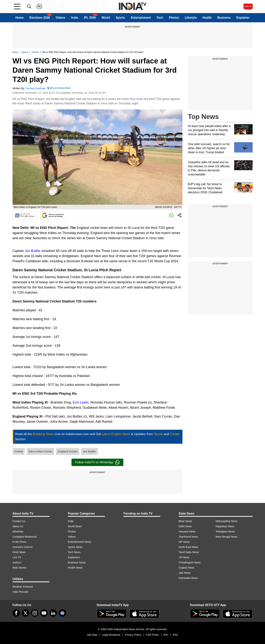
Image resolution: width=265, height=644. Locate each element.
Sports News (75, 547)
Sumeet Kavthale (36, 88)
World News (75, 526)
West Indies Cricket (40, 451)
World (106, 18)
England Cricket (68, 451)
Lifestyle (191, 18)
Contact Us (19, 521)
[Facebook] (16, 613)
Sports (120, 18)
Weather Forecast (23, 587)
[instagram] (35, 613)
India (75, 18)
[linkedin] (53, 613)
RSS (175, 635)
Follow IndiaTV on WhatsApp (97, 462)
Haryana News (187, 532)
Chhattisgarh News (190, 562)
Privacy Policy (133, 635)
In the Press (19, 542)
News (15, 52)
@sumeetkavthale (60, 88)
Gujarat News (187, 568)
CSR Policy (152, 635)
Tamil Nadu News (189, 552)
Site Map (92, 635)
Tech (160, 18)
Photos (174, 18)
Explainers (74, 557)
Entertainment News (80, 542)
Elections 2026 (40, 18)
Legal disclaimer (111, 635)
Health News (75, 568)
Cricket (35, 52)
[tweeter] (25, 613)
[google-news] (62, 613)
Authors (17, 562)
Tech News (74, 552)
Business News (77, 562)
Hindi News (19, 552)
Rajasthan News (225, 526)
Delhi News (185, 526)
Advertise (18, 532)
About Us (18, 526)
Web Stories (20, 568)
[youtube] (44, 613)
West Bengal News (227, 537)
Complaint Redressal (25, 537)
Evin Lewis (81, 402)
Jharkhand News (188, 537)
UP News (184, 557)
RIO (166, 635)
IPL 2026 (90, 18)
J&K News (185, 573)
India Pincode (20, 592)
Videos (61, 18)
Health (207, 18)
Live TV (17, 557)
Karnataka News (188, 578)
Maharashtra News (227, 521)
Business (224, 18)
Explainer (243, 18)
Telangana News (225, 532)
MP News (184, 542)
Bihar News (185, 521)
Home (19, 18)
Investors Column (23, 547)
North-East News (189, 547)
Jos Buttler (33, 251)
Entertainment (141, 18)
